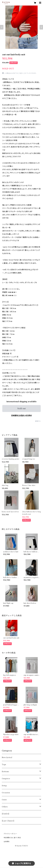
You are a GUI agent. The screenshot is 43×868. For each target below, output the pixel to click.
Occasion (6, 793)
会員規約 (7, 842)
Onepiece (6, 779)
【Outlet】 (6, 814)
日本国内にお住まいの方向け (22, 415)
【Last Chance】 (8, 821)
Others (5, 807)
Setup (4, 786)
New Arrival (7, 757)
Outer (4, 800)
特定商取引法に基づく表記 (12, 838)
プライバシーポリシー (10, 834)
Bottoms (5, 772)
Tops (4, 765)
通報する (38, 421)
